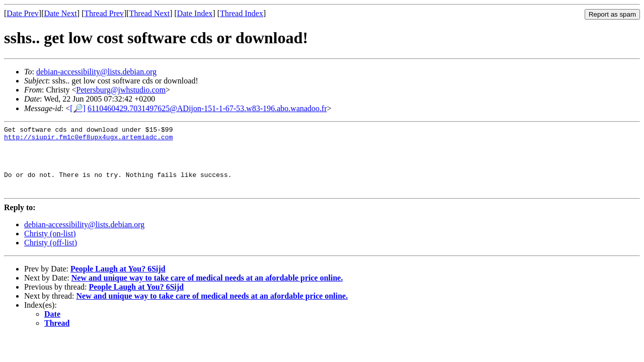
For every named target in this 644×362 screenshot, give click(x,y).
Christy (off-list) (51, 256)
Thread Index (242, 13)
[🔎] (78, 108)
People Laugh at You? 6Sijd (118, 282)
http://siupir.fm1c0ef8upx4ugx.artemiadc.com (88, 140)
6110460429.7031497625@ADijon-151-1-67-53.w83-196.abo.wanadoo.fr (207, 108)
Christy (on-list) (50, 247)
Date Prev (23, 13)
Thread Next (149, 13)
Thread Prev (104, 13)
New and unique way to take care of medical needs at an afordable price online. (207, 291)
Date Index (195, 13)
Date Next (61, 13)
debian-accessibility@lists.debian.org (96, 72)
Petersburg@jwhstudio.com (121, 90)
